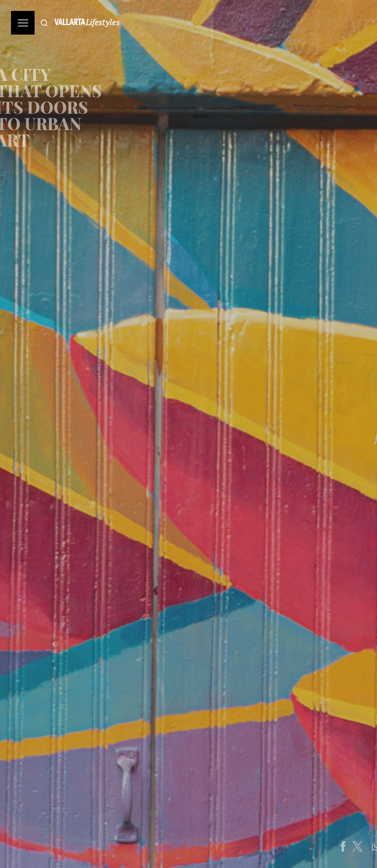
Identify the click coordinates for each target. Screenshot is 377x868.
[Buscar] (44, 23)
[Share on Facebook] (359, 846)
